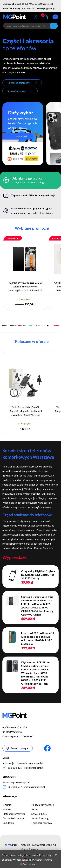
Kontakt (7, 809)
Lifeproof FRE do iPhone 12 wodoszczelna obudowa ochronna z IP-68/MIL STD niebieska (38, 638)
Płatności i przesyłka (14, 814)
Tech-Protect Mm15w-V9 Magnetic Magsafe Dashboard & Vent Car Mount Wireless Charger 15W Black (25, 411)
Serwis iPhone (39, 814)
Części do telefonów (19, 83)
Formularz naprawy (42, 823)
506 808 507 (28, 8)
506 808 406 (27, 4)
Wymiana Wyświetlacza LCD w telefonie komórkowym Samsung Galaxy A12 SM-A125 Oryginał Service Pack (25, 287)
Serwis (35, 809)
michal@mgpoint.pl (45, 8)
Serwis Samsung (40, 818)
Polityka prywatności (43, 805)
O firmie (7, 805)
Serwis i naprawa (17, 91)
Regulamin (8, 823)
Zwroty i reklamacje (13, 818)
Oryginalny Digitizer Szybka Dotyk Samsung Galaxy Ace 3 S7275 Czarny (38, 575)
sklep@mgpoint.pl (44, 4)
